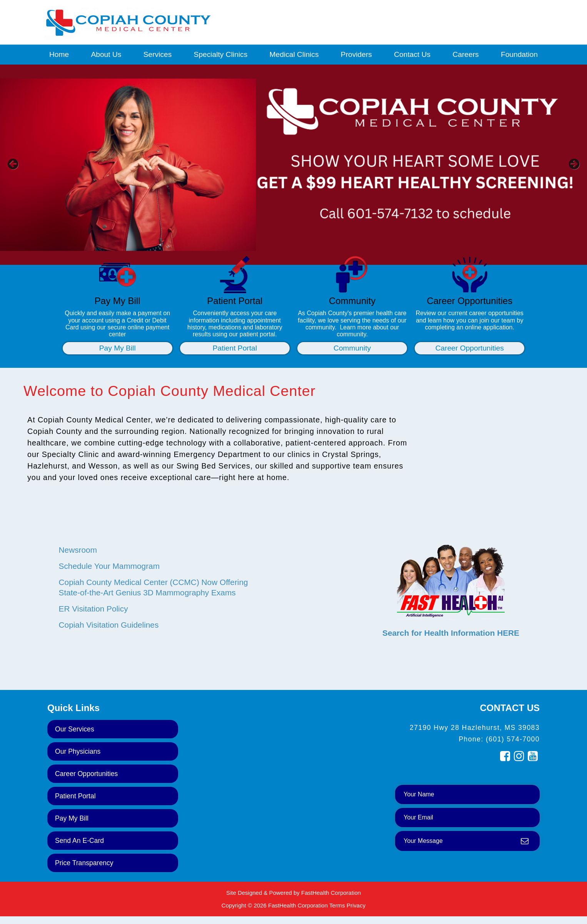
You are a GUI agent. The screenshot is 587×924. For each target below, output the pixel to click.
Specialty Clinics (221, 54)
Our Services (75, 729)
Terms (337, 905)
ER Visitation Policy (93, 609)
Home (59, 54)
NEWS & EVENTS (155, 528)
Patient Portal (235, 348)
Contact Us (412, 54)
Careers (465, 54)
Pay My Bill (118, 348)
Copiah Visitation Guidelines (109, 625)
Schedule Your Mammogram (109, 566)
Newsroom (78, 550)
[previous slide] (17, 167)
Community (352, 348)
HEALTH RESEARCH (451, 528)
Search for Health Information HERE (451, 633)
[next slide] (570, 167)
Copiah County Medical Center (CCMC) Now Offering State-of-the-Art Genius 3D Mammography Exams (153, 587)
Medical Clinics (294, 54)
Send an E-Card (79, 841)
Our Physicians (78, 751)
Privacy (356, 905)
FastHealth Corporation (331, 893)
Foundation (519, 54)
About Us (106, 54)
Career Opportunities (470, 348)
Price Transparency (84, 863)
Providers (356, 54)
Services (158, 54)
